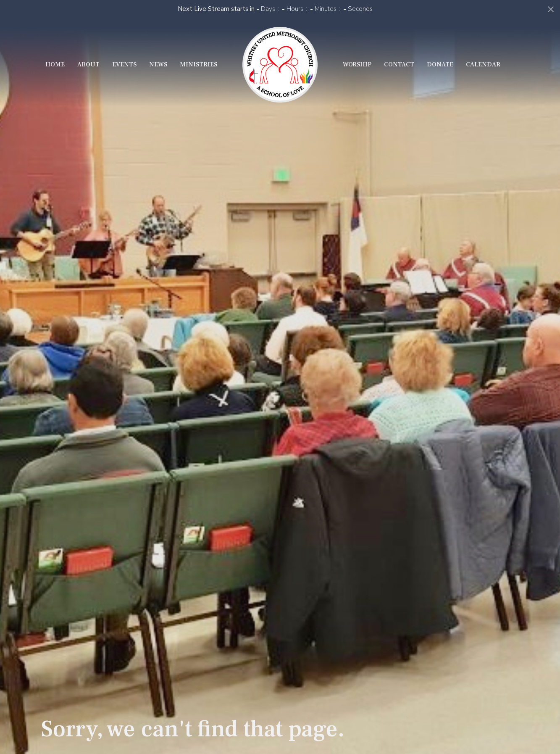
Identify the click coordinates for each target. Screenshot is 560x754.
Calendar (483, 65)
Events (124, 65)
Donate (440, 65)
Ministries (198, 65)
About (88, 65)
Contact (399, 65)
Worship (357, 65)
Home (55, 65)
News (158, 65)
